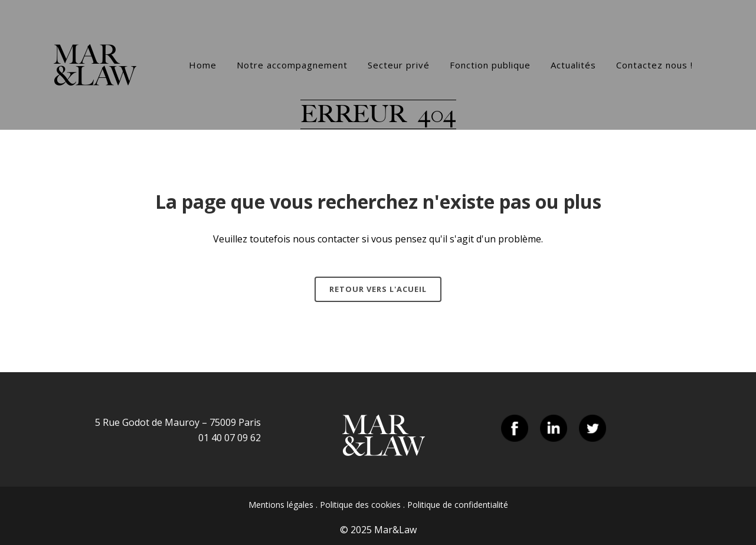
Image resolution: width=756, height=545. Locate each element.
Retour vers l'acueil (378, 289)
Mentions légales (281, 505)
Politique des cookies (360, 505)
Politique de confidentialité (458, 505)
